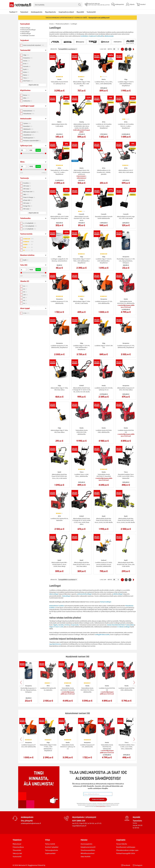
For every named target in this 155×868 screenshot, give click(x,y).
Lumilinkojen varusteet (28, 36)
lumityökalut (85, 36)
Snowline (27, 183)
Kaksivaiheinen (29, 111)
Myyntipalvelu (50, 12)
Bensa (26, 95)
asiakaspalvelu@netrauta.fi (31, 823)
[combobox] (58, 5)
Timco (26, 78)
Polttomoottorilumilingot (28, 30)
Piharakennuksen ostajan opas (127, 850)
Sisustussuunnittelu (88, 850)
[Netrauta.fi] (20, 5)
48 (25, 300)
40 (25, 298)
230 (25, 295)
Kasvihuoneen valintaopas (126, 847)
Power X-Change (29, 197)
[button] (33, 85)
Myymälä (136, 817)
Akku (26, 98)
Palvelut (84, 840)
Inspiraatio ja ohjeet (66, 12)
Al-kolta (67, 625)
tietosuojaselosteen (101, 806)
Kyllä (26, 260)
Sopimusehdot (50, 853)
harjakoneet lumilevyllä (96, 36)
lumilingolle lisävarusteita (102, 635)
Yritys (47, 840)
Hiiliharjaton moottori (31, 132)
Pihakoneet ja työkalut (62, 24)
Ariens (26, 72)
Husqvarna (28, 58)
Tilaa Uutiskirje (98, 799)
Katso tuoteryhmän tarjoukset (34, 45)
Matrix (26, 75)
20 (25, 289)
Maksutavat (17, 844)
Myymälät (80, 12)
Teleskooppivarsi (29, 138)
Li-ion (26, 313)
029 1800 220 (79, 821)
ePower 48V (28, 200)
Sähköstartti (28, 129)
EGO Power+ (28, 81)
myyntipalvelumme (55, 644)
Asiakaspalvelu (37, 12)
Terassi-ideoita (122, 844)
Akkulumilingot (26, 28)
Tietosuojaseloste (52, 850)
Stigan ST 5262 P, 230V (56, 627)
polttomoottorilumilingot (84, 594)
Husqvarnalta (75, 625)
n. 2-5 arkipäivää (30, 223)
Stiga (26, 55)
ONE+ (26, 194)
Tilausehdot (17, 850)
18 (25, 292)
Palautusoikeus (18, 847)
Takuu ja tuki (17, 853)
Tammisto (137, 821)
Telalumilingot (25, 32)
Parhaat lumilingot (106, 602)
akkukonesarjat (109, 36)
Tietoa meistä (50, 844)
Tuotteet (12, 12)
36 (25, 286)
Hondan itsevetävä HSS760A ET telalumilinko (121, 625)
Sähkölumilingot (26, 34)
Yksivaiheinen (29, 114)
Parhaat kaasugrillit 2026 (126, 853)
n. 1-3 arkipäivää (30, 229)
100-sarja (27, 203)
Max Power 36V (29, 192)
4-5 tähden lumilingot (123, 627)
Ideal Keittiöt (86, 857)
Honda (27, 61)
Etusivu (52, 24)
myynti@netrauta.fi (79, 826)
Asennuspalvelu (86, 844)
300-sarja (27, 189)
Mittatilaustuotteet (88, 853)
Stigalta (55, 625)
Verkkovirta (28, 101)
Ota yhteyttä (27, 821)
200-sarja (27, 186)
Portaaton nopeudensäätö (32, 141)
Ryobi (26, 69)
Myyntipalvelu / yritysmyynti (84, 817)
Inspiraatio (121, 840)
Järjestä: (54, 49)
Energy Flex (28, 206)
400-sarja (27, 209)
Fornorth (27, 66)
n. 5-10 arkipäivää (30, 226)
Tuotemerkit (91, 12)
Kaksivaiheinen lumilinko (57, 606)
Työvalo (27, 123)
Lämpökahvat (29, 135)
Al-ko (26, 64)
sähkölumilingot (118, 594)
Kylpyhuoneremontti (88, 847)
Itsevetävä (28, 126)
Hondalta (61, 625)
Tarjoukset (24, 12)
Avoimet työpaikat (52, 847)
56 (25, 303)
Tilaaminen (17, 840)
